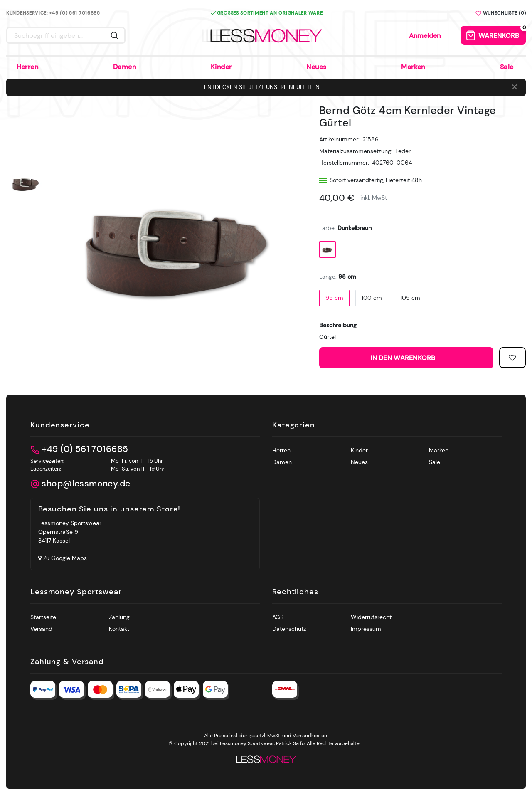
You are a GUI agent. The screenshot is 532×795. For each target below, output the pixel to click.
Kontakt (119, 629)
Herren (28, 67)
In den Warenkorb (429, 358)
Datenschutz (289, 629)
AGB (278, 617)
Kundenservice (60, 425)
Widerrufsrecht (371, 617)
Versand (41, 629)
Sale (507, 67)
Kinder (221, 67)
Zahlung (119, 617)
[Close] (515, 87)
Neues (316, 67)
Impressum (366, 629)
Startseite (43, 617)
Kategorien (294, 425)
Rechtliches (295, 592)
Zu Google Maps (63, 558)
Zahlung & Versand (67, 662)
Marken (413, 67)
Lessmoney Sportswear (76, 592)
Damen (124, 67)
